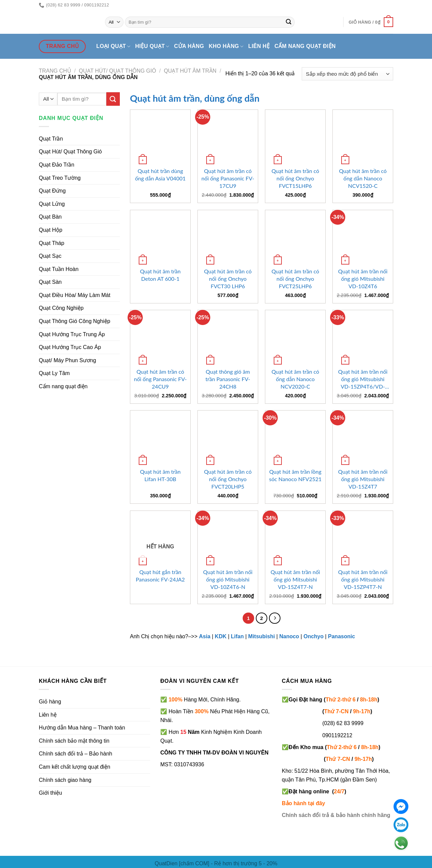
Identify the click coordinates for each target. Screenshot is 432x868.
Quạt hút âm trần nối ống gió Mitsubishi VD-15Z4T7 (363, 479)
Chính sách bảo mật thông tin (74, 741)
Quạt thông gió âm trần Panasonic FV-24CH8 (228, 379)
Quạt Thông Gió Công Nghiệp (75, 321)
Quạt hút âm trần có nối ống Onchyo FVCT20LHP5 (228, 479)
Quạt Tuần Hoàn (59, 269)
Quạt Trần (51, 139)
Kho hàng (226, 46)
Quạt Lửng (52, 204)
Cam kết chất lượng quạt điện (75, 767)
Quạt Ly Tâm (54, 373)
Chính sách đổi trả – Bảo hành (75, 754)
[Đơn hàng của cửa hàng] (347, 74)
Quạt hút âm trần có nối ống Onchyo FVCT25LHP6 (295, 279)
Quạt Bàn (50, 217)
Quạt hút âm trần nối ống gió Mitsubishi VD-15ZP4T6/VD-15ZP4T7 (363, 379)
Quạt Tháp (51, 243)
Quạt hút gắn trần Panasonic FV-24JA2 (160, 576)
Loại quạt (113, 46)
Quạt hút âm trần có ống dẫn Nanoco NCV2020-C (295, 379)
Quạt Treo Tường (60, 178)
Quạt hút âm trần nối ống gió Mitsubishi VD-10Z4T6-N (228, 579)
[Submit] (289, 22)
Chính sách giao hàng (65, 780)
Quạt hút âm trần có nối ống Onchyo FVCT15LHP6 (295, 178)
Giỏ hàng (50, 702)
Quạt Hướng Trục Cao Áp (70, 347)
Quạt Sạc (50, 256)
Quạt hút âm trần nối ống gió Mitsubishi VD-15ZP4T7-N (363, 579)
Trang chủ (55, 71)
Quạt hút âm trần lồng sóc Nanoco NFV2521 (295, 475)
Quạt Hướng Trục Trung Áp (72, 334)
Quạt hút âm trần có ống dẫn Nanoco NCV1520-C (363, 178)
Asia (205, 636)
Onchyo (314, 636)
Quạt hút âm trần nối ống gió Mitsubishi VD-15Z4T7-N (295, 579)
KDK (221, 636)
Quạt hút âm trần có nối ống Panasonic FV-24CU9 (160, 379)
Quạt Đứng (52, 191)
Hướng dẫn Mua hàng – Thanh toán (82, 728)
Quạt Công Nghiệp (61, 308)
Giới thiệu (50, 793)
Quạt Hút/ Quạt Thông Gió (70, 152)
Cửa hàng (189, 46)
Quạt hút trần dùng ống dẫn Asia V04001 (160, 175)
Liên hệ (259, 46)
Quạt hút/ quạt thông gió (118, 71)
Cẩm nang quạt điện (305, 46)
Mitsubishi (261, 636)
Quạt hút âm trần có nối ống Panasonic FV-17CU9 (228, 178)
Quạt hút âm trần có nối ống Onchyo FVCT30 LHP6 (228, 279)
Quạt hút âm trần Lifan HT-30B (160, 475)
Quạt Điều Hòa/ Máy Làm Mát (75, 295)
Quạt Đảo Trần (57, 165)
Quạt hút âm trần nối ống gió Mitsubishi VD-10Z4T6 (363, 279)
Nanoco (289, 636)
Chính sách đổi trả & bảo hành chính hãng (336, 815)
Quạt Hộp (51, 230)
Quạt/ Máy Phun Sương (67, 360)
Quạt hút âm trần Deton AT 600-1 (160, 275)
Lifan (237, 636)
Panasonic (342, 636)
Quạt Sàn (50, 282)
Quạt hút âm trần (190, 71)
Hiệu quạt (152, 46)
